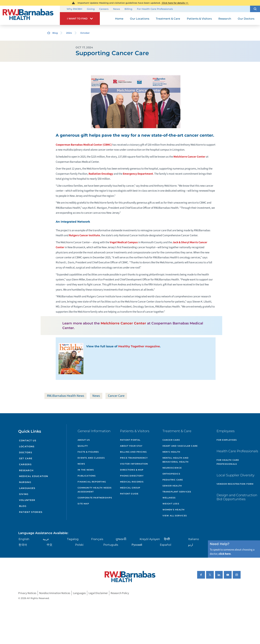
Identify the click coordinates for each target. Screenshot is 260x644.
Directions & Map (132, 470)
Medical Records (132, 482)
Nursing (25, 482)
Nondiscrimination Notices (55, 593)
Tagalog (73, 539)
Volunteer (27, 500)
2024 (69, 33)
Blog (55, 33)
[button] (255, 9)
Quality (83, 446)
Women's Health (174, 510)
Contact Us (28, 440)
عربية (46, 539)
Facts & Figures (88, 452)
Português (111, 545)
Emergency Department (138, 174)
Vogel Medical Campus (124, 242)
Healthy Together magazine (139, 346)
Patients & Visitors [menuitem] (199, 19)
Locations (27, 446)
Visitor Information (134, 464)
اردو (191, 545)
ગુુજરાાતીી (121, 539)
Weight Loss (171, 504)
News (116, 9)
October (85, 33)
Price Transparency (134, 458)
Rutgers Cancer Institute (84, 235)
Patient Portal (130, 440)
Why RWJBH (74, 9)
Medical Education (34, 476)
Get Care (26, 458)
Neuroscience (172, 468)
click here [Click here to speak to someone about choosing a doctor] (225, 554)
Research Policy (120, 593)
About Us (84, 440)
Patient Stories (31, 512)
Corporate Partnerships (95, 498)
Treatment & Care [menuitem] (168, 19)
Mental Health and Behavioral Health (176, 460)
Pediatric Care (173, 480)
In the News (86, 470)
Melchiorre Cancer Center (189, 157)
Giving (91, 9)
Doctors (26, 452)
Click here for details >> (175, 3)
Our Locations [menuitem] (140, 19)
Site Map (83, 504)
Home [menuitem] (119, 19)
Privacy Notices (27, 593)
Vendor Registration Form (235, 484)
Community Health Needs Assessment (95, 490)
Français (97, 539)
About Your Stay (131, 446)
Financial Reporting (92, 482)
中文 (50, 545)
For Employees (227, 440)
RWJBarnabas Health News (65, 396)
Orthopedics (171, 474)
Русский (137, 545)
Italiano (194, 539)
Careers (104, 9)
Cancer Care (116, 396)
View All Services (175, 516)
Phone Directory (132, 476)
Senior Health (172, 486)
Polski (79, 545)
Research (26, 470)
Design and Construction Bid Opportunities (237, 497)
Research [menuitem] (225, 19)
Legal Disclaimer (98, 593)
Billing (128, 9)
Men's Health (171, 452)
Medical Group (130, 488)
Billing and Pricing (133, 452)
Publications (87, 476)
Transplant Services (177, 492)
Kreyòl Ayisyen (150, 539)
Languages (27, 488)
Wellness (169, 498)
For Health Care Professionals (155, 9)
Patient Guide (129, 494)
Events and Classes (91, 458)
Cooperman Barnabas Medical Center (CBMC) (84, 145)
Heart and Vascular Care (180, 446)
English (24, 539)
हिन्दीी (167, 539)
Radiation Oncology (101, 174)
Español (166, 545)
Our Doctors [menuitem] (246, 19)
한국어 (23, 545)
